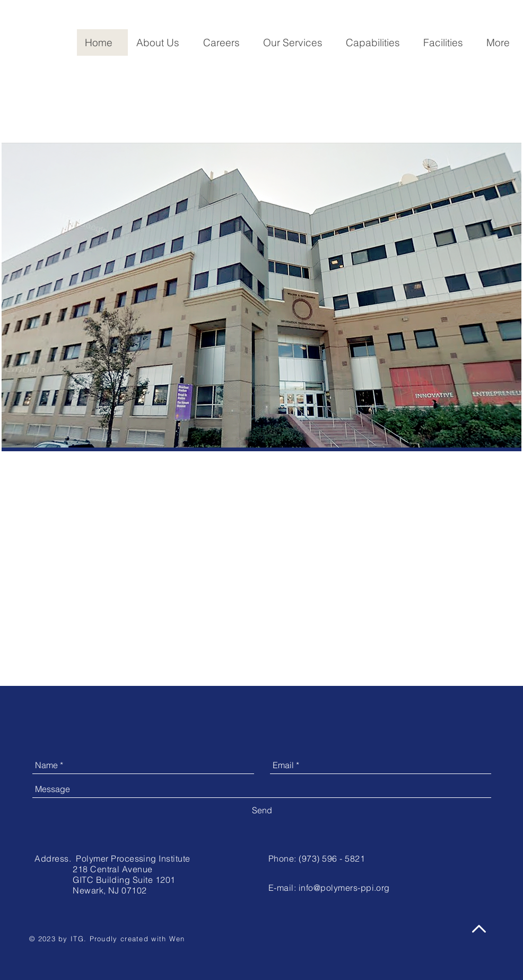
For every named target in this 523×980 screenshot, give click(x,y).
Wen (177, 939)
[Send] (262, 810)
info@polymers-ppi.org (344, 888)
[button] (161, 42)
